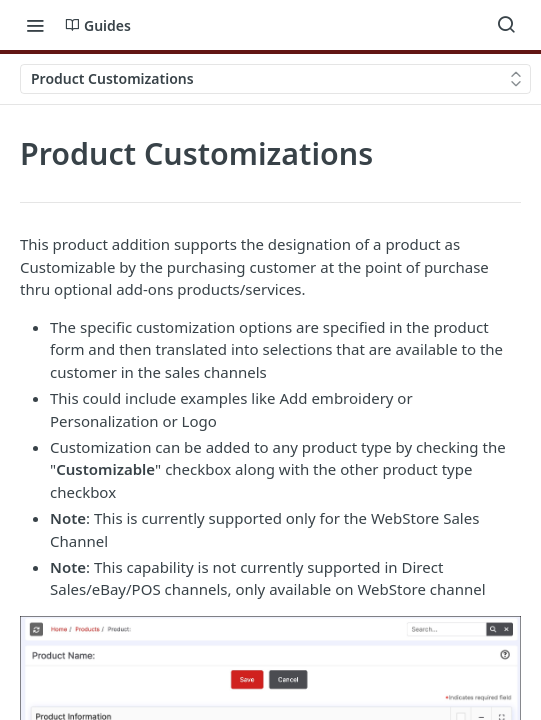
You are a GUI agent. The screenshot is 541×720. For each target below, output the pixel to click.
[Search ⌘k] (506, 25)
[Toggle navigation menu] (35, 25)
